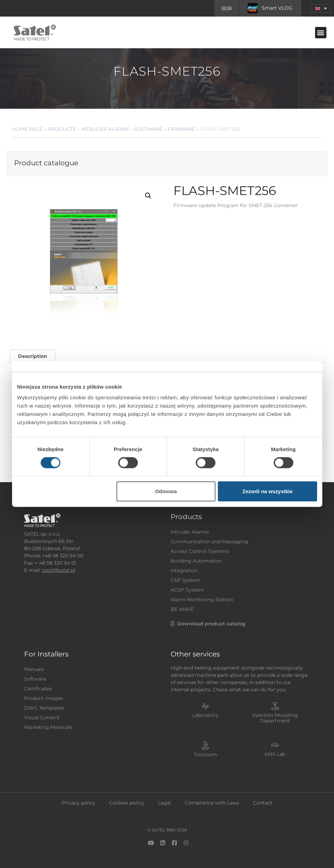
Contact (263, 803)
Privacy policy (79, 803)
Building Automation (196, 561)
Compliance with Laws (212, 803)
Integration (184, 570)
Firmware (181, 129)
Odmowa (166, 491)
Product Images (44, 698)
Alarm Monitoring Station (202, 599)
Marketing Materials (48, 727)
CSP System (185, 580)
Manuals (34, 669)
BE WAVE (182, 609)
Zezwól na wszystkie (267, 491)
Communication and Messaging (209, 542)
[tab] (32, 356)
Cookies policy (127, 803)
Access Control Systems (200, 551)
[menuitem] (321, 8)
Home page (27, 129)
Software (148, 129)
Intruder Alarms (105, 129)
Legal (164, 803)
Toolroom (205, 754)
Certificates (38, 689)
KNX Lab (275, 754)
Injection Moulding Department (275, 718)
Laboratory (205, 715)
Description (33, 356)
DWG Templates (44, 708)
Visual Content (42, 718)
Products (62, 129)
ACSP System (187, 590)
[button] (321, 33)
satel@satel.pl (59, 570)
